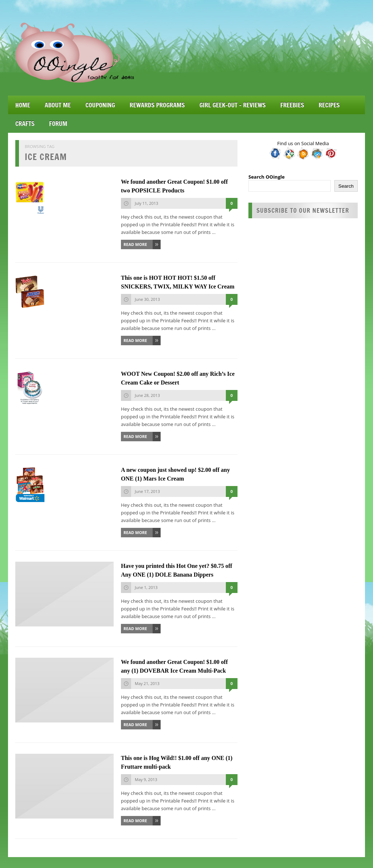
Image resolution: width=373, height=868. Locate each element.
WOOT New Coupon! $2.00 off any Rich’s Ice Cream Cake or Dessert (178, 378)
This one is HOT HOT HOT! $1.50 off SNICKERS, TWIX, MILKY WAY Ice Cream (178, 282)
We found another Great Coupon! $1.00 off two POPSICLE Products (174, 186)
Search (346, 186)
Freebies (292, 105)
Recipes (329, 105)
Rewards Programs (157, 105)
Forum (58, 124)
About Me (58, 105)
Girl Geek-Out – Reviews (232, 105)
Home (23, 105)
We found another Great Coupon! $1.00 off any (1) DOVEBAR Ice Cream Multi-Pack (174, 666)
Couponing (100, 105)
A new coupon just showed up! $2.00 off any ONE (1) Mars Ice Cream (175, 474)
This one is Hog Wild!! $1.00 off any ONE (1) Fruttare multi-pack (177, 762)
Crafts (25, 124)
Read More (135, 244)
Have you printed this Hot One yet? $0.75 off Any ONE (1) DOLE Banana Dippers (176, 570)
